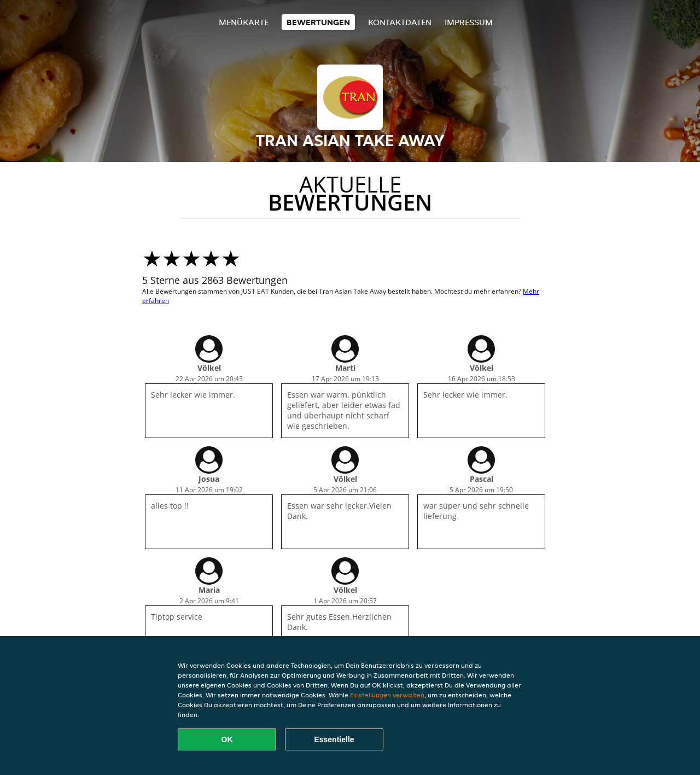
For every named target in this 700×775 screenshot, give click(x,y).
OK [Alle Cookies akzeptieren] (227, 739)
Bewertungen (318, 22)
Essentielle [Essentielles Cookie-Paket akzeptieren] (334, 739)
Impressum (469, 22)
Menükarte (244, 22)
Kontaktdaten (400, 22)
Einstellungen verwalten (387, 695)
